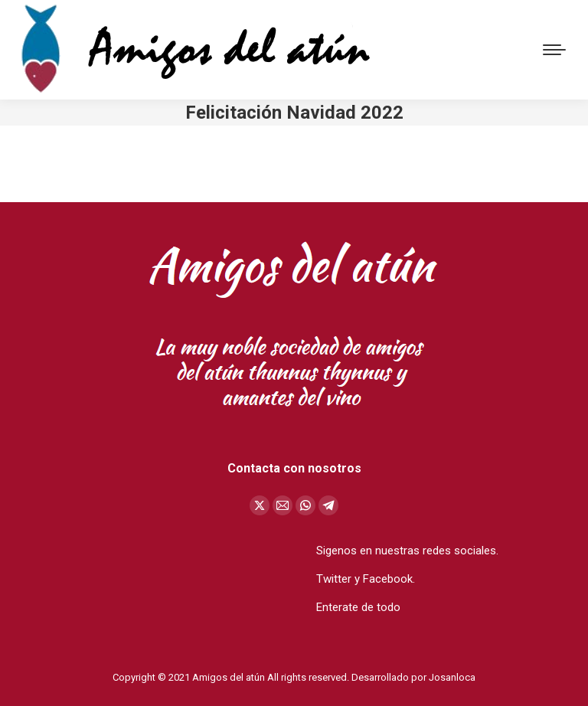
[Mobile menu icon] (554, 50)
